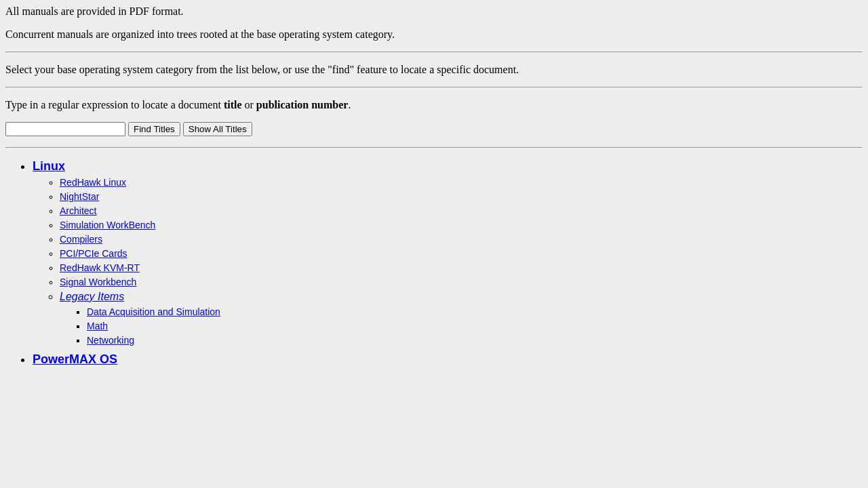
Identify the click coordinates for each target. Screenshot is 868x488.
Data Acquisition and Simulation (154, 312)
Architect (78, 211)
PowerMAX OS (75, 359)
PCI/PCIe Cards (94, 253)
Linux (49, 166)
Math (97, 326)
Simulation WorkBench (107, 225)
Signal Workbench (98, 282)
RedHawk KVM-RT (100, 268)
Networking (111, 340)
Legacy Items (92, 297)
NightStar (79, 197)
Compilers (81, 239)
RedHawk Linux (93, 182)
